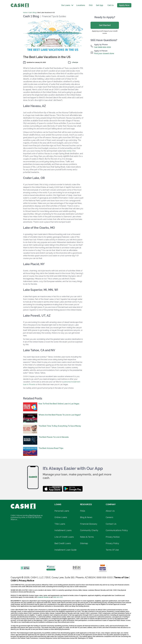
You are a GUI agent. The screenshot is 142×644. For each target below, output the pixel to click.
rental (69, 151)
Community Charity (89, 530)
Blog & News (86, 517)
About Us (110, 511)
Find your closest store (104, 53)
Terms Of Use (112, 550)
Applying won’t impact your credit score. (105, 32)
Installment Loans (63, 530)
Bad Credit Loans (63, 543)
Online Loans (61, 517)
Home (25, 13)
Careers (109, 517)
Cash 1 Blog (33, 13)
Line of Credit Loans (64, 537)
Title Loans (60, 524)
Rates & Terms (87, 537)
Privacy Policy (112, 543)
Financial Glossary (89, 524)
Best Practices (35, 515)
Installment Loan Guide (66, 550)
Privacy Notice (113, 537)
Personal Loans (62, 511)
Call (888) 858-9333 (102, 47)
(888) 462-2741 (58, 597)
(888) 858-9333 (105, 577)
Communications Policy (117, 530)
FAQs (83, 511)
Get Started (105, 25)
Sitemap (84, 543)
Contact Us (111, 524)
